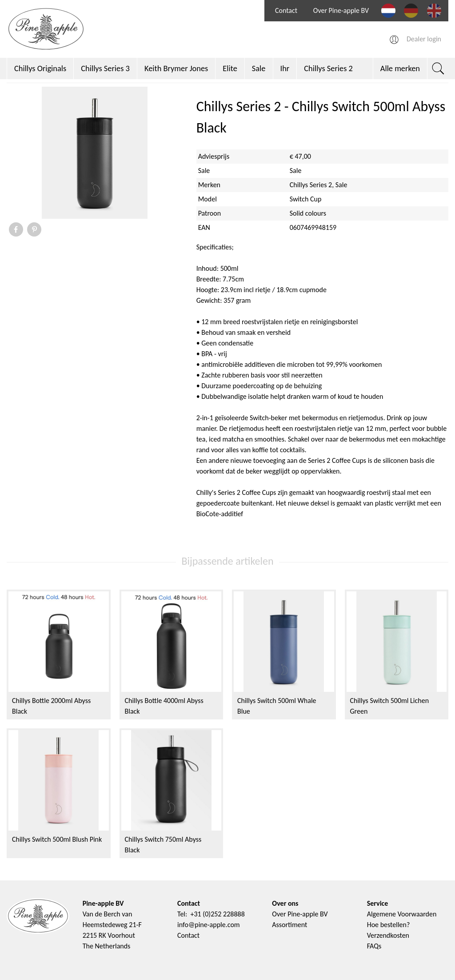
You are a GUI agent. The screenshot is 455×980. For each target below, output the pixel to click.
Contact (286, 10)
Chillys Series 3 (105, 68)
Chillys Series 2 (328, 68)
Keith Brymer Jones (176, 68)
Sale (259, 68)
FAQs (374, 946)
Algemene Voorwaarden (402, 914)
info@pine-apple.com (209, 925)
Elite (230, 68)
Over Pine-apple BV (341, 10)
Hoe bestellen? (389, 925)
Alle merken (400, 68)
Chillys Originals (40, 68)
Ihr (285, 68)
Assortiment (289, 925)
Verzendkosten (388, 935)
